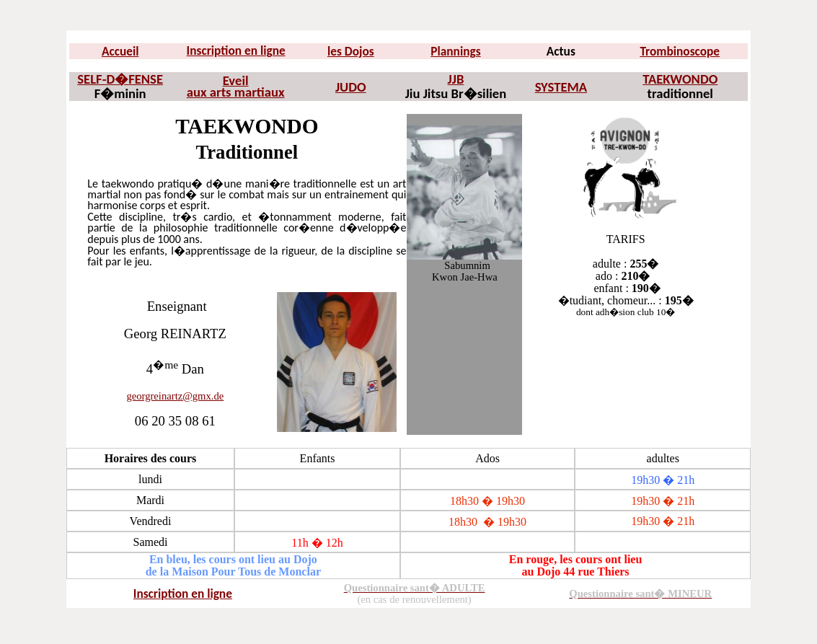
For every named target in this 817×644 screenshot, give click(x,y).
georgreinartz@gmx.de (175, 396)
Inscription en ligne (236, 50)
